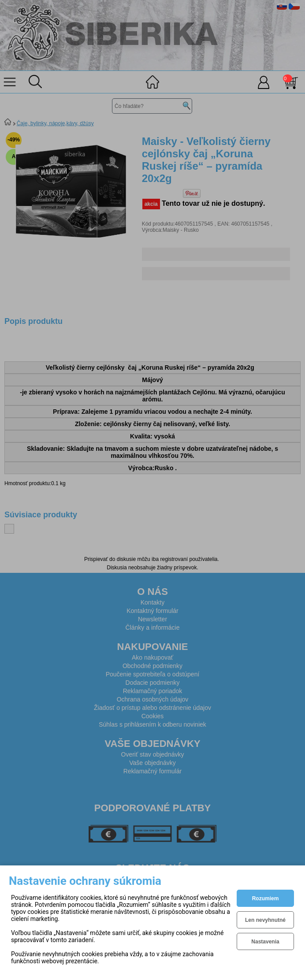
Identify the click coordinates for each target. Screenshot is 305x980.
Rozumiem (266, 898)
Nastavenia (265, 942)
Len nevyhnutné (265, 920)
